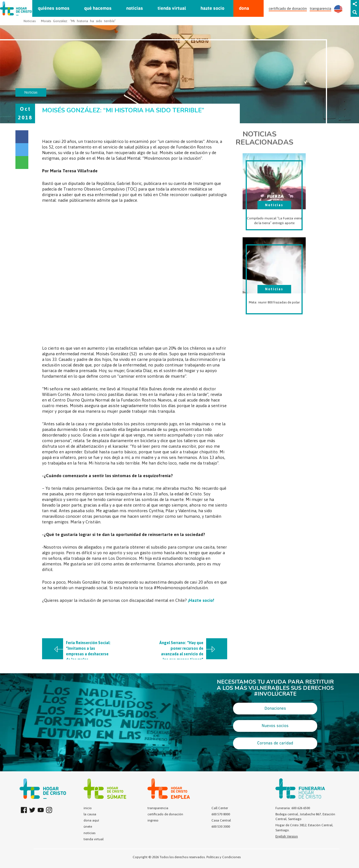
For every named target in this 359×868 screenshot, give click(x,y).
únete (88, 827)
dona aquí (91, 820)
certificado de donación (288, 9)
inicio (88, 808)
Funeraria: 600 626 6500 (293, 808)
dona (244, 9)
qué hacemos (98, 9)
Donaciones (275, 709)
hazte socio (212, 9)
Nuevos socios (275, 726)
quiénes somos (54, 9)
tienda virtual (172, 9)
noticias (135, 9)
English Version (287, 836)
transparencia (320, 9)
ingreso (153, 820)
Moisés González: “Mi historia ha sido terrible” (78, 21)
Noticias (30, 21)
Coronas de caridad (275, 743)
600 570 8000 (221, 814)
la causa (90, 814)
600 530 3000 (221, 827)
